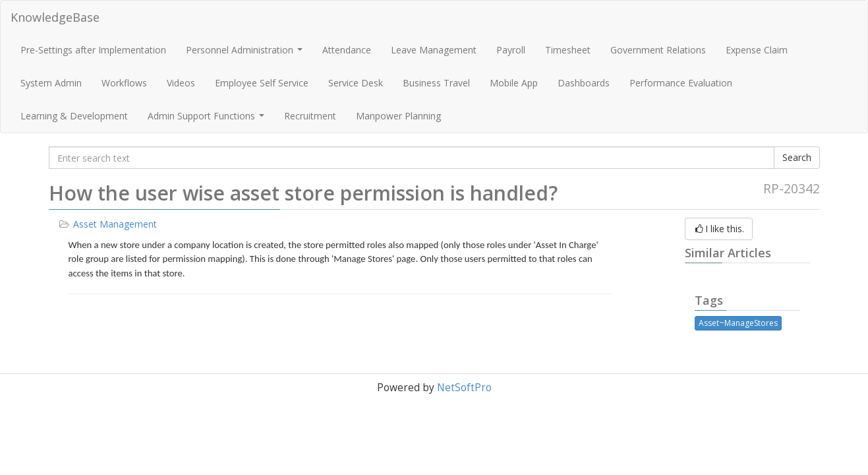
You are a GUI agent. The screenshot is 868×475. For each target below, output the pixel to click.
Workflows (124, 83)
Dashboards (584, 83)
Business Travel (436, 83)
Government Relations (658, 50)
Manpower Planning (398, 116)
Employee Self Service (262, 83)
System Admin (51, 83)
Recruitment (310, 116)
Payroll (511, 50)
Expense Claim (757, 50)
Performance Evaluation (681, 83)
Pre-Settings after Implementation (93, 50)
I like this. (719, 229)
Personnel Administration (246, 53)
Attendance (347, 50)
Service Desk (356, 83)
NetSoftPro (464, 388)
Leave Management (434, 50)
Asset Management (115, 224)
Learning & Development (74, 116)
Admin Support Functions (208, 119)
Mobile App (514, 83)
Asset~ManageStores (738, 323)
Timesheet (568, 50)
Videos (181, 83)
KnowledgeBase (55, 17)
